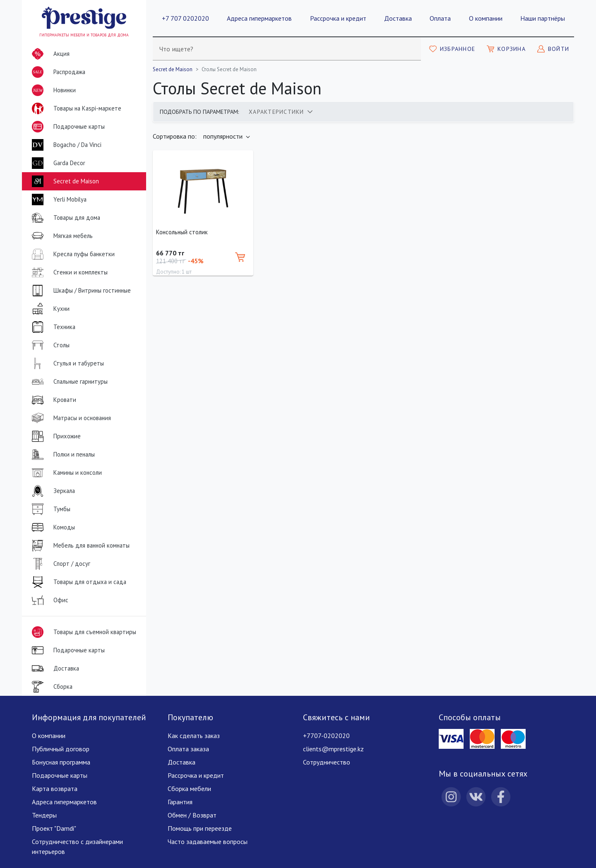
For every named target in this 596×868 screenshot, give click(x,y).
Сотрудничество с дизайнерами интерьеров (77, 846)
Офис (48, 600)
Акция (49, 54)
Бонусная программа (61, 762)
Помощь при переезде (200, 828)
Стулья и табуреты (66, 363)
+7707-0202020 (326, 736)
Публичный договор (61, 749)
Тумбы (49, 509)
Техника (52, 327)
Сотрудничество (327, 762)
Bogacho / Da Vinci (65, 145)
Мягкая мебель (61, 236)
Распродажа (57, 72)
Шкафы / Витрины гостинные (80, 291)
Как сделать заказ (194, 736)
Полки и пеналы (62, 454)
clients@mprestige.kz (333, 749)
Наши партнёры (543, 18)
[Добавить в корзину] (240, 257)
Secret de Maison (64, 181)
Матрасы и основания (70, 418)
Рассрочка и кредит (338, 18)
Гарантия (180, 802)
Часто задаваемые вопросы (208, 842)
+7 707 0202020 (185, 18)
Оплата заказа (188, 749)
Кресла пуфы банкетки (72, 254)
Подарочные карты (67, 127)
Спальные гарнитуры (68, 382)
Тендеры (44, 815)
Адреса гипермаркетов (259, 18)
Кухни (49, 309)
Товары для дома (64, 218)
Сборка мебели (189, 789)
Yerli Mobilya (58, 200)
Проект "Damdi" (54, 828)
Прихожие (55, 436)
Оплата (440, 18)
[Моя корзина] (506, 49)
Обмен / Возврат (192, 815)
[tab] (281, 112)
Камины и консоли (65, 473)
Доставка (398, 18)
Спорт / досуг (59, 564)
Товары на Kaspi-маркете (75, 108)
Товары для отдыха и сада (77, 582)
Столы (49, 345)
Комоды (52, 527)
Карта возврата (55, 789)
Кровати (52, 400)
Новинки (52, 92)
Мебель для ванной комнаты (79, 546)
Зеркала (52, 491)
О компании (486, 18)
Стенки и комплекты (68, 272)
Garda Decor (57, 163)
